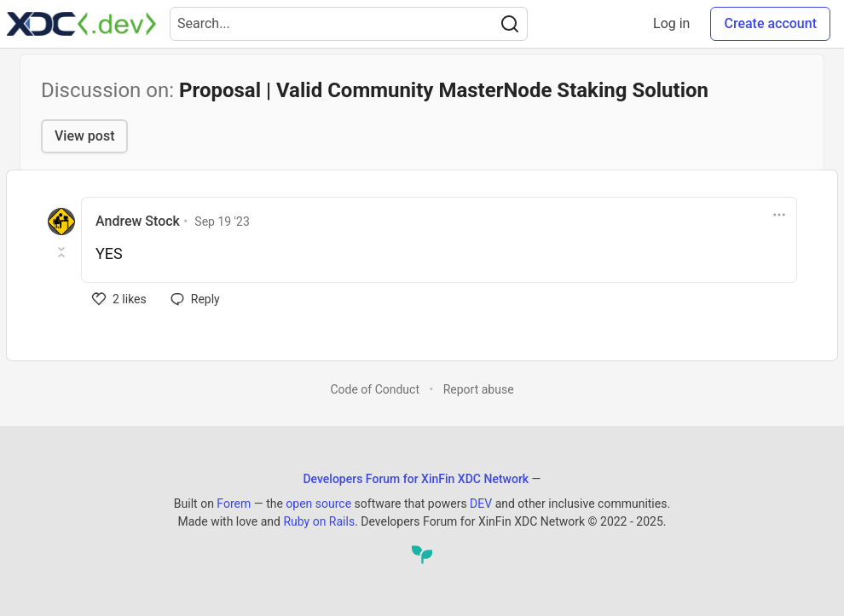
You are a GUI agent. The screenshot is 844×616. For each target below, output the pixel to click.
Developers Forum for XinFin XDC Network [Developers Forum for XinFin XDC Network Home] (416, 479)
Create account (770, 23)
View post (84, 136)
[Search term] (349, 24)
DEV (481, 504)
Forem (234, 504)
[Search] (510, 24)
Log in (671, 23)
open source (318, 504)
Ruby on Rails (319, 521)
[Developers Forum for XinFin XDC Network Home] (81, 24)
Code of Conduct (375, 389)
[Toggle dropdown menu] (779, 215)
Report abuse (479, 389)
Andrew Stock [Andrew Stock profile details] (138, 221)
